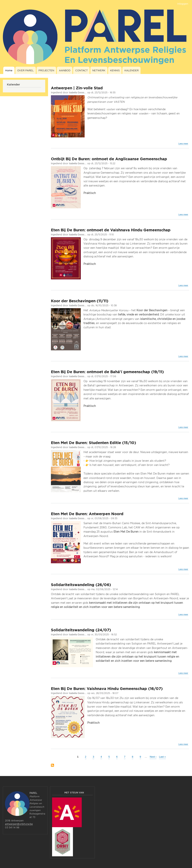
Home (9, 70)
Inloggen (183, 4)
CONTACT (81, 70)
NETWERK (99, 70)
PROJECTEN (46, 70)
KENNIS (115, 70)
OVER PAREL (25, 70)
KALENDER (132, 70)
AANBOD (65, 70)
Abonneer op (52, 766)
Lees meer (183, 144)
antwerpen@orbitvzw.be (19, 824)
